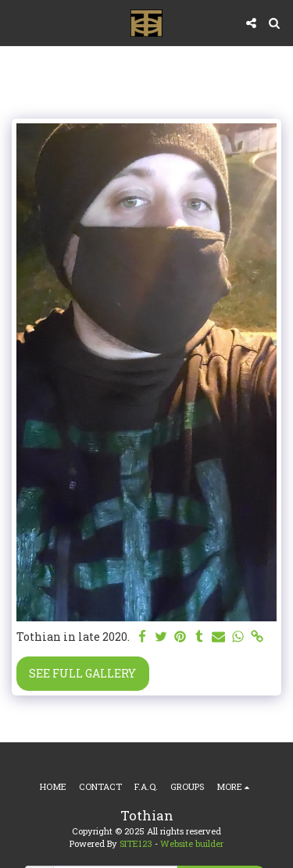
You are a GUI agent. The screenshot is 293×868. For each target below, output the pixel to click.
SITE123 (136, 843)
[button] (17, 23)
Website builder (192, 843)
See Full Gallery (82, 673)
